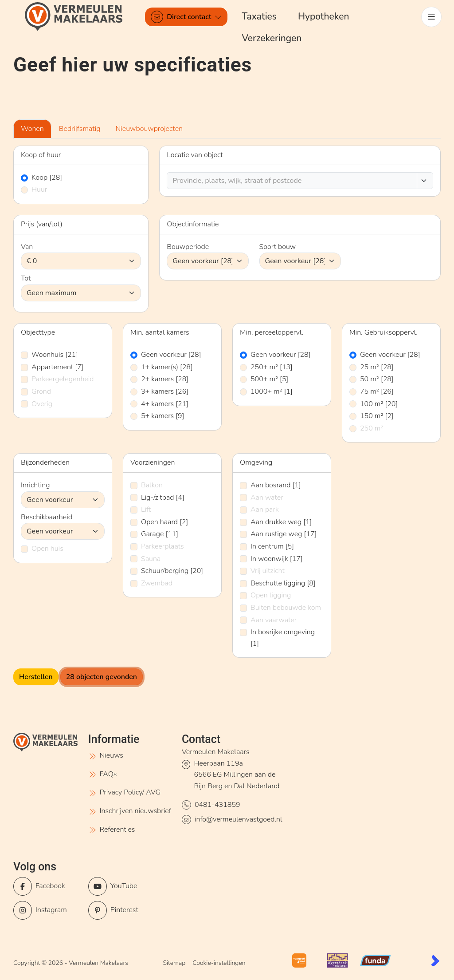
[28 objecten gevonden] (102, 677)
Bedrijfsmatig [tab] (80, 129)
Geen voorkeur (171, 355)
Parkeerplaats (162, 546)
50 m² (377, 379)
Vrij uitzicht (268, 571)
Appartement (57, 367)
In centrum (272, 546)
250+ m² (272, 367)
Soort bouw (278, 247)
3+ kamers (165, 391)
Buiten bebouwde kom (286, 608)
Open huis (47, 549)
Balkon (152, 485)
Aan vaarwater (274, 620)
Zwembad (157, 583)
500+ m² (269, 379)
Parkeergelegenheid (63, 379)
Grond (41, 391)
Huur (39, 190)
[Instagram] (48, 910)
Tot (26, 278)
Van (27, 247)
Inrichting (35, 485)
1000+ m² (272, 391)
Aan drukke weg (281, 522)
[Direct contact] (187, 17)
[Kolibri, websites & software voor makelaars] (435, 960)
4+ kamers (165, 404)
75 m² (377, 391)
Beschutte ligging (283, 583)
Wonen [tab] (32, 129)
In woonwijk (277, 559)
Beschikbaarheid (47, 517)
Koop (47, 178)
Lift (146, 510)
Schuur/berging (172, 571)
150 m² (377, 416)
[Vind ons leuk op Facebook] (48, 886)
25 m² (377, 367)
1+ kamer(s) (167, 367)
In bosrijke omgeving (283, 638)
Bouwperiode (188, 247)
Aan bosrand (276, 485)
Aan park (265, 510)
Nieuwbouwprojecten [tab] (149, 129)
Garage (160, 534)
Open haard (164, 522)
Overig (42, 404)
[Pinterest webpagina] (123, 910)
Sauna (151, 559)
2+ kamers (165, 379)
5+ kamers (162, 416)
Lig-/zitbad (163, 498)
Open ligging (271, 595)
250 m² (372, 428)
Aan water (267, 498)
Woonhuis (55, 355)
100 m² (379, 404)
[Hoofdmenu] (431, 17)
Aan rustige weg (284, 534)
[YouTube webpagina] (123, 886)
